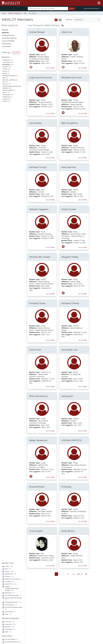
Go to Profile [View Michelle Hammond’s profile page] (82, 113)
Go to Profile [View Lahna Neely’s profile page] (50, 158)
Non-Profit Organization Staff (14, 151)
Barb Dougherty (70, 123)
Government (10, 172)
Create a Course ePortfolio (22, 600)
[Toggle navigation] (99, 3)
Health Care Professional (13, 121)
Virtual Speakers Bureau (8, 608)
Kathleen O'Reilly (70, 303)
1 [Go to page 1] (56, 574)
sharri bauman (69, 167)
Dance (4, 71)
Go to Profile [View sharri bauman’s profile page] (82, 200)
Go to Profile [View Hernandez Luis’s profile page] (82, 387)
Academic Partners (35, 602)
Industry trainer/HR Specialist (14, 141)
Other (8, 157)
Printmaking (6, 97)
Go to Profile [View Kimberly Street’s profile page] (50, 340)
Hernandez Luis (69, 350)
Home (4, 13)
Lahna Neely (35, 123)
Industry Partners (35, 606)
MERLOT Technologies (80, 597)
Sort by (69, 20)
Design (4, 73)
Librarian (9, 119)
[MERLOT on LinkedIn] (94, 636)
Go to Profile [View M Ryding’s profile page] (82, 521)
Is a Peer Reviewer (11, 182)
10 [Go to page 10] (68, 574)
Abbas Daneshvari (38, 440)
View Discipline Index (7, 613)
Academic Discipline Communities (36, 590)
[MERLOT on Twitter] (89, 636)
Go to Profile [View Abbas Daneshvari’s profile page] (50, 477)
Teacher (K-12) (11, 126)
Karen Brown (68, 531)
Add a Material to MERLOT (22, 589)
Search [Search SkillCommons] (91, 588)
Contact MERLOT (66, 635)
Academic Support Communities (36, 597)
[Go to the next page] (80, 574)
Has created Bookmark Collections (12, 199)
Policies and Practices (79, 621)
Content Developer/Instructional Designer (12, 131)
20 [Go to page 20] (74, 574)
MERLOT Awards (78, 613)
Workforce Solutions (93, 591)
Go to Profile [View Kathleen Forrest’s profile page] (50, 200)
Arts (25, 13)
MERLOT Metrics (63, 589)
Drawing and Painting (9, 76)
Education (10, 169)
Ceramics (5, 67)
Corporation (10, 167)
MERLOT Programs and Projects (66, 597)
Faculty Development (80, 617)
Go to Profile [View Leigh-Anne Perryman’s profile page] (50, 113)
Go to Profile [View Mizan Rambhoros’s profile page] (50, 431)
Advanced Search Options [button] (91, 8)
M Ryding (66, 487)
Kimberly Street (37, 303)
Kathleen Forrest (38, 167)
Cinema (5, 69)
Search (72, 9)
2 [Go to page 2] (60, 574)
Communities (6, 46)
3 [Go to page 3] (63, 574)
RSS (4, 616)
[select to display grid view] (56, 20)
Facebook (64, 605)
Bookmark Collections (9, 38)
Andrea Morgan (37, 32)
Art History (6, 65)
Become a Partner (49, 591)
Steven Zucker (69, 209)
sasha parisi (67, 396)
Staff (8, 111)
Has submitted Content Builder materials (14, 190)
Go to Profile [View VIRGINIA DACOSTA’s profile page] (82, 477)
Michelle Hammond (71, 78)
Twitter (63, 607)
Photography (6, 95)
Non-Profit (10, 164)
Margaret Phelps (70, 257)
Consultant (10, 124)
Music (4, 92)
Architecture (6, 60)
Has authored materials (13, 184)
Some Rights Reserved (52, 635)
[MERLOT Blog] (99, 636)
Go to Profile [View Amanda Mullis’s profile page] (50, 521)
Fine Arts (5, 84)
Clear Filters (16, 53)
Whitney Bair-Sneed (40, 257)
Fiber (4, 78)
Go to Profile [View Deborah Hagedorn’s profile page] (50, 247)
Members (5, 33)
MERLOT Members (15, 13)
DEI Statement (80, 629)
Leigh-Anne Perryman (40, 78)
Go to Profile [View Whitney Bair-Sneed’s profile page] (50, 294)
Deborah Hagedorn (39, 209)
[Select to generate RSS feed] (62, 25)
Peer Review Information (79, 608)
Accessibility (79, 627)
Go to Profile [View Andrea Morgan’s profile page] (50, 68)
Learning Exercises (8, 35)
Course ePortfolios (8, 41)
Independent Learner (13, 145)
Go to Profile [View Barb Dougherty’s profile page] (82, 158)
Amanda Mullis (37, 487)
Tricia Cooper (36, 531)
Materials (5, 30)
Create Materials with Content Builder (23, 594)
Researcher (10, 135)
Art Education (6, 62)
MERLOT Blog (65, 603)
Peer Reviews (6, 44)
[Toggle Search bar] (51, 11)
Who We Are (79, 590)
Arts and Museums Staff (13, 138)
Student (9, 114)
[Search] (48, 9)
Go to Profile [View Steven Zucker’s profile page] (82, 247)
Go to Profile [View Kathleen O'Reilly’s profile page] (82, 340)
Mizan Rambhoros (38, 396)
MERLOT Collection (79, 593)
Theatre (5, 101)
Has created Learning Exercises (11, 208)
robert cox (67, 32)
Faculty (9, 109)
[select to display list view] (60, 20)
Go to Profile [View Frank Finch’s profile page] (50, 387)
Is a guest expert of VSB (13, 211)
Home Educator (11, 147)
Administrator (11, 116)
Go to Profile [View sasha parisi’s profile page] (82, 431)
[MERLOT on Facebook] (83, 636)
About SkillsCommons (95, 595)
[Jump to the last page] (86, 574)
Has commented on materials (14, 195)
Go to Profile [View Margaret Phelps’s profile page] (82, 294)
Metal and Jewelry (8, 90)
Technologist (10, 154)
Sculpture (5, 99)
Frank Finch (35, 350)
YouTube (63, 610)
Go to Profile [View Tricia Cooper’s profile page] (50, 566)
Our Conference (66, 592)
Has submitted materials (14, 187)
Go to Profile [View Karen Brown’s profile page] (82, 566)
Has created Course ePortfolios (11, 203)
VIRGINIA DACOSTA (71, 440)
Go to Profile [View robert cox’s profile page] (82, 68)
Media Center (65, 601)
